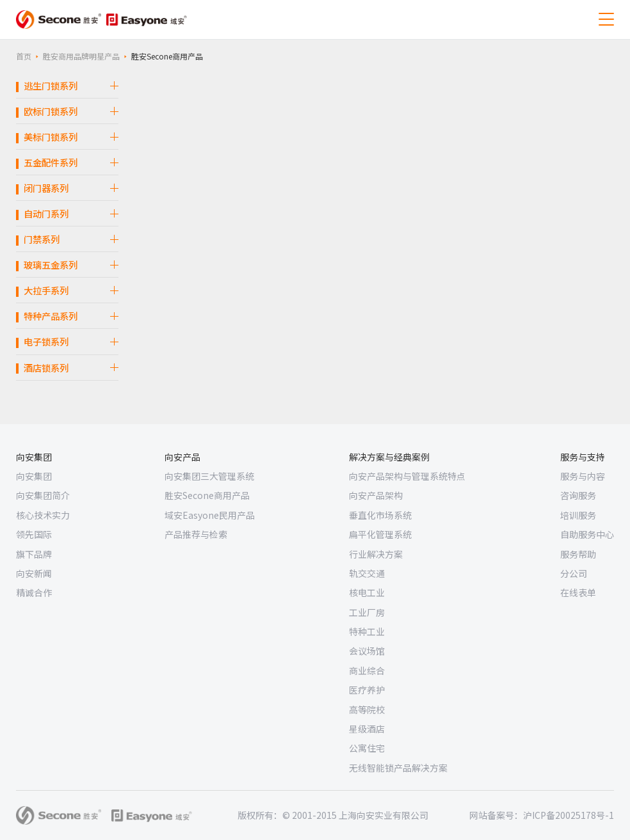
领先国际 (34, 534)
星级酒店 (367, 729)
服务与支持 (583, 457)
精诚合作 (34, 592)
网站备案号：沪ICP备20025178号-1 (542, 815)
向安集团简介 (43, 495)
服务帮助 (578, 554)
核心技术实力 (43, 515)
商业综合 (367, 670)
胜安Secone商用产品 (207, 495)
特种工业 (367, 631)
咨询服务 (578, 495)
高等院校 (367, 709)
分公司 (574, 573)
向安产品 (182, 457)
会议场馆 (367, 651)
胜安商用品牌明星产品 (81, 56)
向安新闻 (34, 573)
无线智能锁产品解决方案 (398, 768)
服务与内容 (583, 476)
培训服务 (578, 515)
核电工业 (367, 592)
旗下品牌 (34, 554)
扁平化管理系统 (380, 534)
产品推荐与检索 (196, 534)
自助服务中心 (587, 534)
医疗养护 (367, 690)
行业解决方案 (376, 554)
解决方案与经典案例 (389, 457)
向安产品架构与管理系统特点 (407, 476)
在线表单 (578, 592)
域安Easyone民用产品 (210, 515)
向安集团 (34, 457)
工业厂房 (367, 612)
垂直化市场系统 (380, 515)
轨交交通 (367, 573)
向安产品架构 (376, 495)
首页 (24, 56)
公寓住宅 (367, 748)
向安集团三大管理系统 (209, 476)
